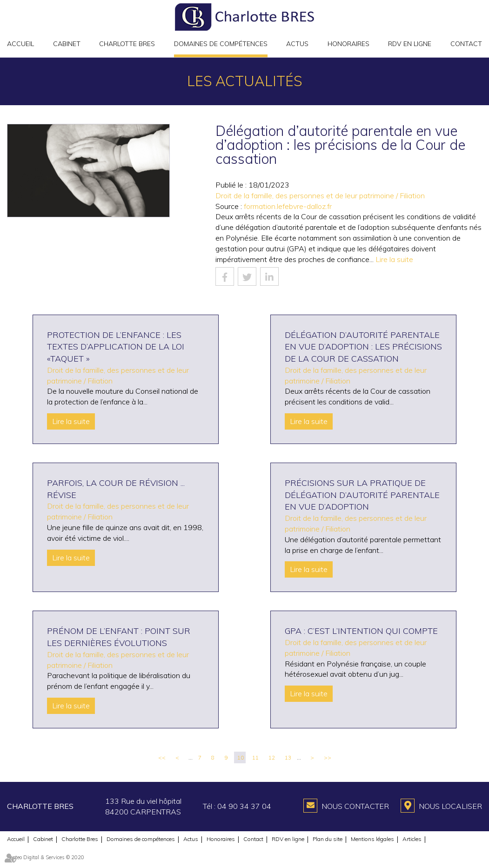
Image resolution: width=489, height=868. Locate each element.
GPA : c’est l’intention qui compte (361, 631)
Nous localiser (450, 806)
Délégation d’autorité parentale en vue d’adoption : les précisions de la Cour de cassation (363, 347)
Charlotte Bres (127, 44)
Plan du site (328, 839)
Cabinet (67, 44)
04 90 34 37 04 (244, 806)
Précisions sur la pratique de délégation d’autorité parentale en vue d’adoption (362, 495)
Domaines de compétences (221, 44)
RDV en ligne (410, 44)
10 (241, 757)
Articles (412, 839)
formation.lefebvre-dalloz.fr (288, 206)
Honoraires (348, 44)
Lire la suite (394, 259)
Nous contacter (355, 806)
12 (272, 757)
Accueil (20, 44)
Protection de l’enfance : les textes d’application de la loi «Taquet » (116, 347)
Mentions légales (372, 839)
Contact (466, 44)
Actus (297, 44)
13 (288, 757)
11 (255, 757)
